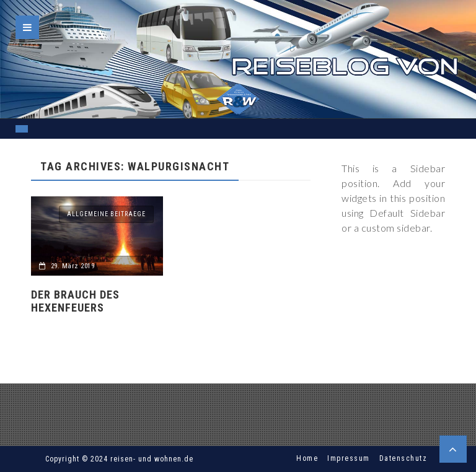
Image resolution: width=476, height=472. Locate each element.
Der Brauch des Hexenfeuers (75, 301)
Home (307, 458)
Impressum (349, 458)
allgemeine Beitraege (106, 214)
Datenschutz (403, 458)
